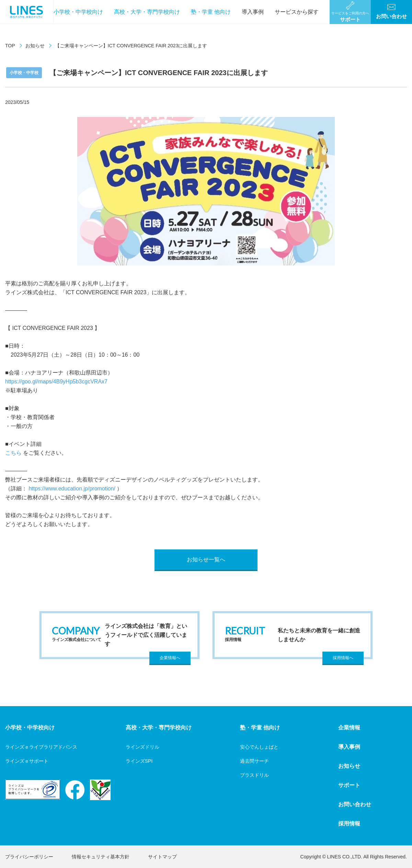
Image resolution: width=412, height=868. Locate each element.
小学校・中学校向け (78, 12)
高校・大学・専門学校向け (147, 12)
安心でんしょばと (259, 747)
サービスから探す (297, 12)
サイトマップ (162, 857)
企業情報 (349, 728)
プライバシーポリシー (29, 857)
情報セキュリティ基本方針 (101, 857)
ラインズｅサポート (27, 761)
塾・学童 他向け (211, 12)
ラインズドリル (142, 747)
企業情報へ (170, 658)
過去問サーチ (254, 761)
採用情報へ (343, 658)
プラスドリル (254, 775)
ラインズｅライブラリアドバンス (41, 747)
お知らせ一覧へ (206, 560)
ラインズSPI (139, 761)
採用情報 (349, 824)
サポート (349, 785)
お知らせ (35, 46)
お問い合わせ (355, 804)
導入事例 (253, 12)
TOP (10, 46)
